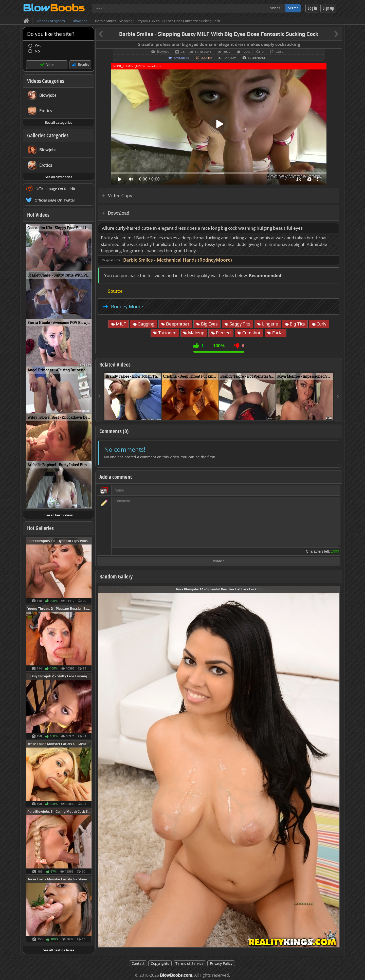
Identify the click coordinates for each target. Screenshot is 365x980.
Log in (312, 8)
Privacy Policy (221, 963)
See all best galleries (59, 950)
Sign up (328, 8)
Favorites (181, 58)
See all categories (59, 122)
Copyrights (160, 963)
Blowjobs (163, 52)
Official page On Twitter (55, 200)
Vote (50, 65)
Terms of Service (189, 963)
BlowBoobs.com (176, 975)
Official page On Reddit (55, 189)
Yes (38, 46)
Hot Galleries (40, 528)
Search (293, 8)
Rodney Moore (127, 306)
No (37, 51)
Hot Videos (38, 215)
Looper (206, 58)
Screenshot (257, 58)
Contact (138, 963)
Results (83, 65)
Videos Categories (46, 81)
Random (230, 58)
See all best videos (59, 515)
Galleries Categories (48, 135)
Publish (219, 561)
